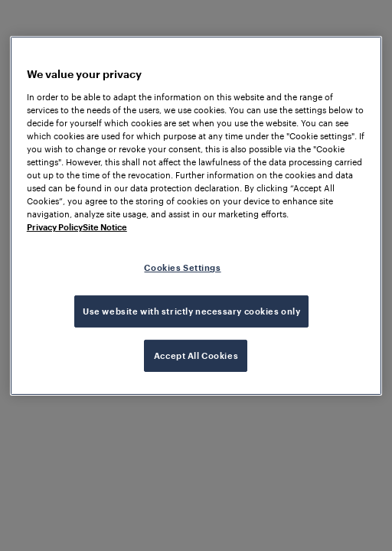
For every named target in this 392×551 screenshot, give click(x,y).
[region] (196, 216)
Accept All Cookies (196, 355)
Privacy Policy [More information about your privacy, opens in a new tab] (55, 227)
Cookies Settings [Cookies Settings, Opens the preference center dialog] (182, 267)
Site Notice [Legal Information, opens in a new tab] (105, 227)
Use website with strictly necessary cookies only (191, 311)
